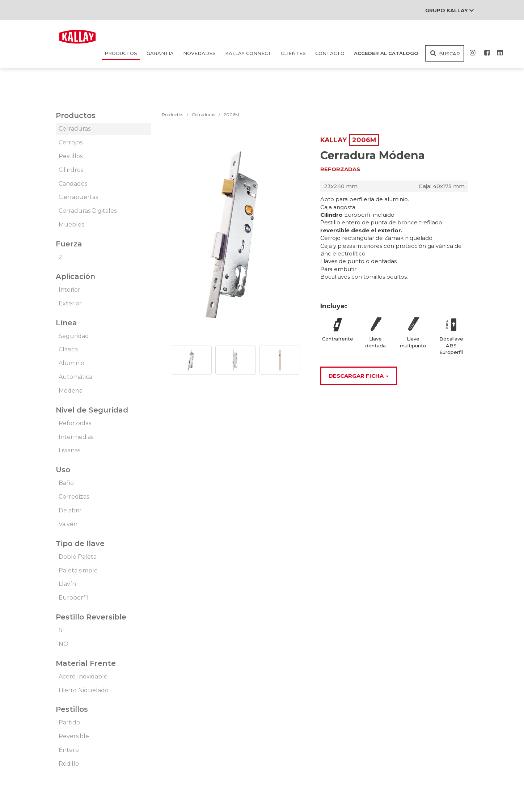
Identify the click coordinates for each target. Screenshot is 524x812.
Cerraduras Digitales (88, 211)
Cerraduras (75, 129)
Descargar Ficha (359, 376)
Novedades (199, 53)
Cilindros (71, 170)
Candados (73, 184)
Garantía (160, 53)
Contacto (330, 53)
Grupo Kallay (449, 10)
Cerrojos (71, 142)
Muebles (71, 225)
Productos (121, 53)
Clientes (293, 53)
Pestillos (71, 156)
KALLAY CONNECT (248, 53)
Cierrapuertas (78, 197)
